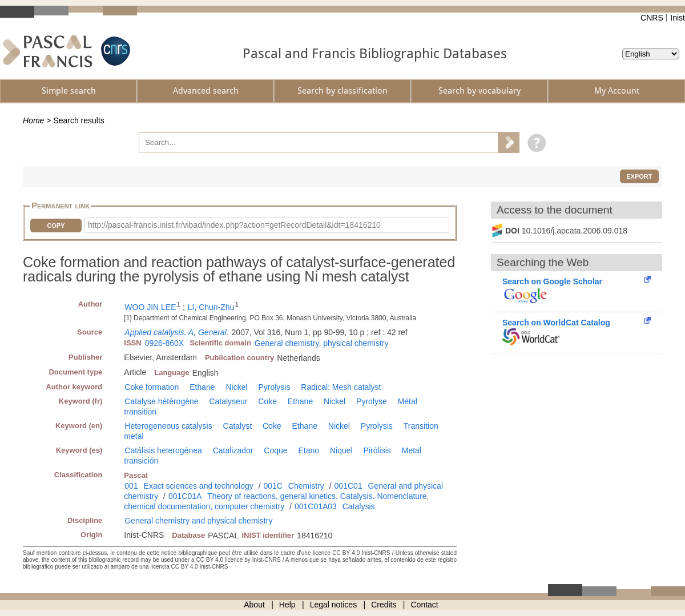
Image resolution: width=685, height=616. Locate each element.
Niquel (341, 450)
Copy (56, 226)
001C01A (185, 496)
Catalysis (359, 506)
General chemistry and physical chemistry (198, 521)
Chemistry (306, 486)
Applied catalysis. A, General (175, 332)
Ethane (202, 387)
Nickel (236, 387)
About (254, 605)
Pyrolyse (372, 401)
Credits (384, 605)
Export (639, 176)
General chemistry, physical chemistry (322, 343)
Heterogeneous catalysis (168, 426)
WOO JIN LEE (150, 307)
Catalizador (233, 450)
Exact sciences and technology (199, 486)
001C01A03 (316, 506)
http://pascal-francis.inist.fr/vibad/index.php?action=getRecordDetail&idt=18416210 (234, 225)
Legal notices (334, 605)
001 (131, 486)
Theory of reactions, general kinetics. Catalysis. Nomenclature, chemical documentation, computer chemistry (276, 501)
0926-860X (165, 343)
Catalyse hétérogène (161, 401)
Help (287, 605)
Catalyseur (228, 401)
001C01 (348, 486)
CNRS (652, 18)
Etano (309, 450)
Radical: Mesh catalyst (341, 387)
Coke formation (152, 387)
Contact (425, 605)
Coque (275, 450)
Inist (678, 18)
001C (273, 486)
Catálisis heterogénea (163, 450)
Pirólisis (377, 450)
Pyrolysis (274, 387)
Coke (267, 401)
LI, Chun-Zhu (211, 307)
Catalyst (238, 426)
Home (33, 120)
